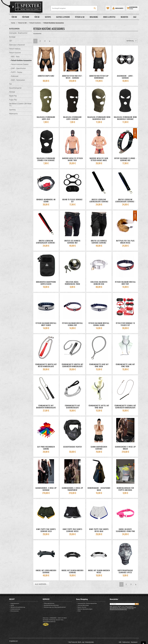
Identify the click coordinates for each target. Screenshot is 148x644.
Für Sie (37, 17)
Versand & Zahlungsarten (87, 605)
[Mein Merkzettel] (108, 8)
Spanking (12, 110)
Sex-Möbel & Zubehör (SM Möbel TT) (20, 105)
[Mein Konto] (118, 8)
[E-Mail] (124, 606)
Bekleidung (94, 17)
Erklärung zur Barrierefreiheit (55, 612)
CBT (11, 41)
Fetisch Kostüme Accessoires (21, 60)
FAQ (79, 620)
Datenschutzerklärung (118, 617)
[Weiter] (50, 41)
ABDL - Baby (15, 57)
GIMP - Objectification (18, 68)
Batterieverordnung (51, 609)
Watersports (13, 114)
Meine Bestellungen (85, 616)
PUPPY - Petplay (17, 72)
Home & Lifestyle (109, 17)
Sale (135, 17)
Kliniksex (12, 92)
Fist (10, 84)
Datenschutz (15, 616)
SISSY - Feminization (18, 80)
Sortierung (130, 41)
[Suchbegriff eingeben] (74, 8)
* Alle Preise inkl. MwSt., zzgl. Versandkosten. (81, 642)
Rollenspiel (15, 76)
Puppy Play (13, 100)
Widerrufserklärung (18, 612)
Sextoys (48, 17)
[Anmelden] (137, 606)
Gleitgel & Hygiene (63, 17)
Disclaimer (15, 620)
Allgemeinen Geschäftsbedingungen (123, 614)
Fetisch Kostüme (15, 53)
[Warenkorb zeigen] (133, 8)
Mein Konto (82, 612)
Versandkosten (83, 609)
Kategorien (14, 29)
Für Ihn (14, 17)
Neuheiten (124, 17)
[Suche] (95, 8)
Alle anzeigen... (41, 584)
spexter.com (23, 8)
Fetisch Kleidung (15, 49)
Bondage (12, 37)
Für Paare (26, 17)
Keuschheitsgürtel (15, 88)
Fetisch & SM (80, 17)
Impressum (15, 605)
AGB (12, 609)
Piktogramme (49, 605)
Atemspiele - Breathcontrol (18, 33)
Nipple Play (13, 96)
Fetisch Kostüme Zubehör (20, 64)
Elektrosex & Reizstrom (17, 45)
